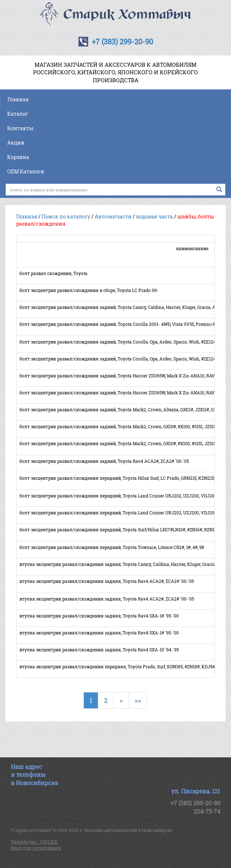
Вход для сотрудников (36, 848)
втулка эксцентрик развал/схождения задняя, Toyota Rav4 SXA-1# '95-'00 (99, 616)
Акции (16, 143)
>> (138, 700)
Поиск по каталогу (66, 216)
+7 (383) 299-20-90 (122, 41)
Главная (18, 99)
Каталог (18, 114)
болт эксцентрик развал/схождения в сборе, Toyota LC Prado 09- (89, 290)
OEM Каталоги (26, 171)
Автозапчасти (113, 216)
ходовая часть (155, 216)
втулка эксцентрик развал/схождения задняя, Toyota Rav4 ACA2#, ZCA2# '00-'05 (107, 581)
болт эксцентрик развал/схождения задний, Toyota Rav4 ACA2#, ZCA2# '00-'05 (104, 461)
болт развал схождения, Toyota (53, 273)
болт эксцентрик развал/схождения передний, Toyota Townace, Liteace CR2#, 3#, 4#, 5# (112, 547)
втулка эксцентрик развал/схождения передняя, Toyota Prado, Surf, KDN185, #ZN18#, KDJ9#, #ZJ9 (123, 666)
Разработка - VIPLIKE (34, 842)
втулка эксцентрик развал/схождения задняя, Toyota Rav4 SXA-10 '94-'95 (99, 650)
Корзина (18, 157)
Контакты (20, 128)
